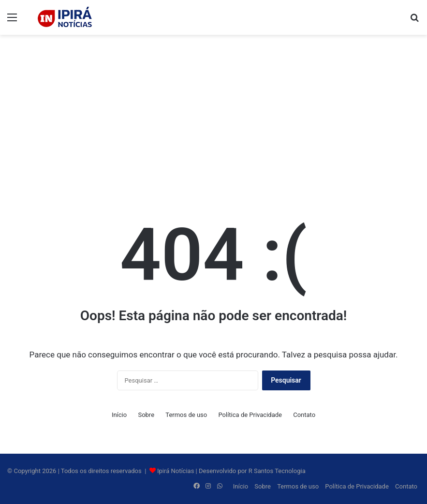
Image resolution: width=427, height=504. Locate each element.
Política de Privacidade (250, 415)
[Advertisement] (213, 112)
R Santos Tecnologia (277, 471)
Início (119, 415)
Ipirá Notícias (177, 471)
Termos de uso (186, 415)
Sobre (146, 415)
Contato (304, 415)
